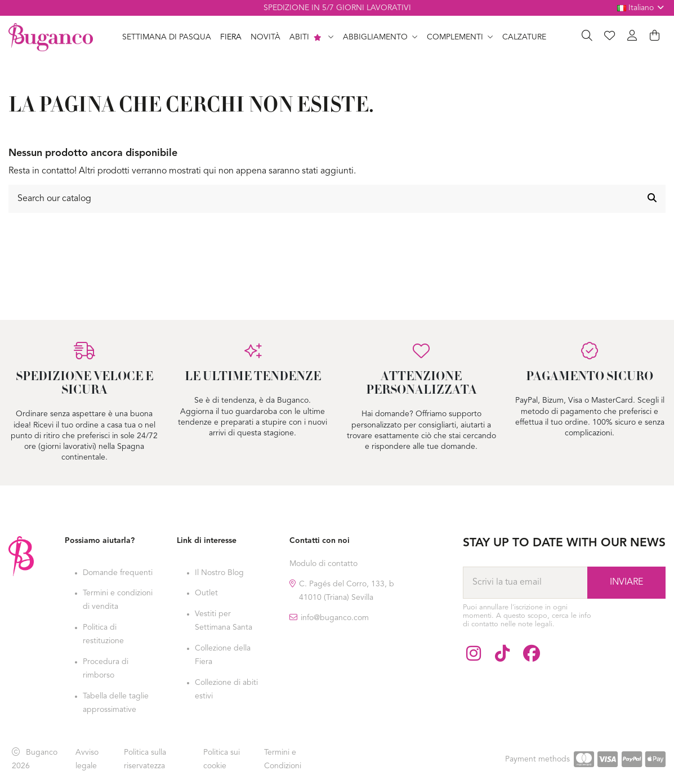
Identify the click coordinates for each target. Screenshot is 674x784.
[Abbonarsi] (626, 582)
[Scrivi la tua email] (525, 582)
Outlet (206, 593)
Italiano (642, 8)
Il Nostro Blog (219, 573)
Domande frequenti (118, 573)
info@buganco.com (335, 618)
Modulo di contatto (323, 564)
